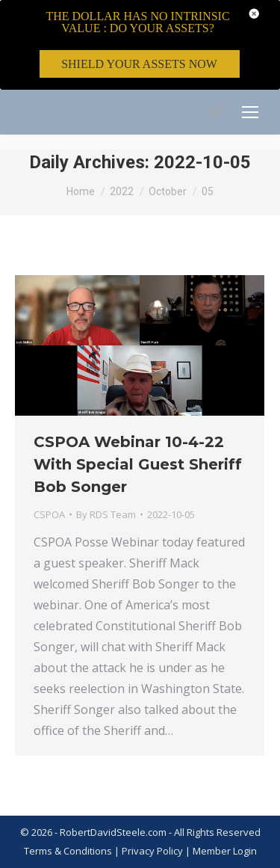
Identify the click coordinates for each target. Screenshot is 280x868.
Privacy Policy (153, 851)
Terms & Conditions (68, 851)
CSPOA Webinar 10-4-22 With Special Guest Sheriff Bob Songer (138, 464)
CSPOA (49, 514)
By (106, 514)
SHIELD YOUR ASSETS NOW (139, 64)
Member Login (225, 851)
